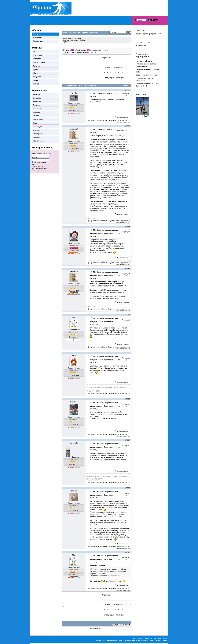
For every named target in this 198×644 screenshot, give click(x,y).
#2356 (127, 90)
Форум (68, 50)
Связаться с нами (160, 638)
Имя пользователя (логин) (41, 153)
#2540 (127, 552)
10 (122, 73)
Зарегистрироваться (39, 170)
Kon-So (74, 93)
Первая (107, 67)
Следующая (109, 78)
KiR (74, 229)
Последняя (120, 78)
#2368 (127, 269)
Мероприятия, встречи (99, 50)
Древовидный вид (90, 32)
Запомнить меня (40, 162)
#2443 (127, 399)
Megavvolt (74, 129)
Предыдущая (117, 67)
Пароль (34, 158)
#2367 (127, 227)
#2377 (127, 315)
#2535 (127, 488)
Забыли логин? (37, 167)
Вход (65, 40)
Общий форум (80, 50)
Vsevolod (74, 402)
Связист (74, 356)
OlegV (146, 116)
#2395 (127, 353)
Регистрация (74, 40)
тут (115, 242)
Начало (77, 32)
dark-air (74, 491)
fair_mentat (74, 443)
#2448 (127, 440)
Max (74, 318)
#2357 (127, 126)
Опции (126, 85)
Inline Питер (99, 628)
